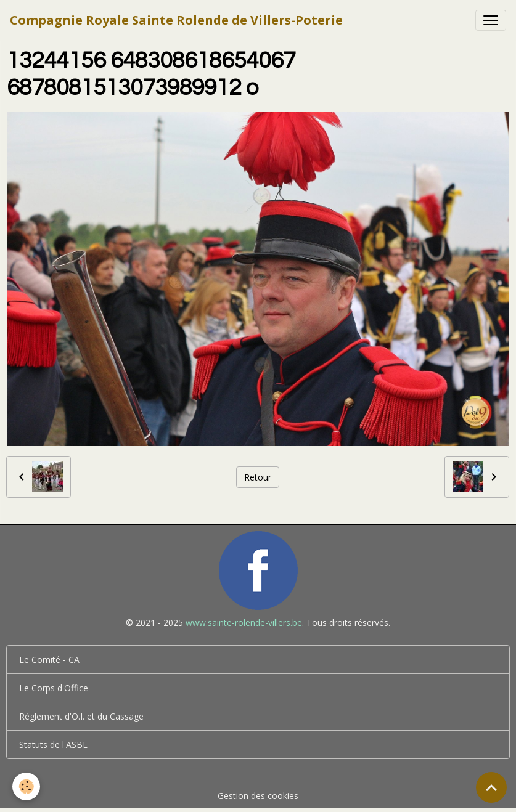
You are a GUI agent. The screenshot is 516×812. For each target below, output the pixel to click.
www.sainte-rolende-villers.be (244, 623)
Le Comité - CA (49, 660)
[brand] (176, 20)
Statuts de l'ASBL (53, 745)
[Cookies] (26, 786)
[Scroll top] (491, 787)
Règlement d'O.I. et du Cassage (81, 716)
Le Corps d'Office (54, 688)
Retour (258, 477)
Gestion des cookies (258, 796)
